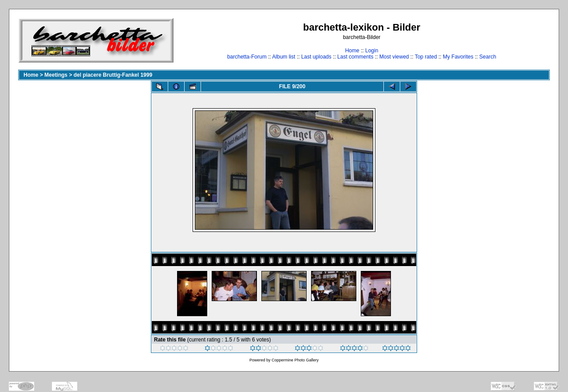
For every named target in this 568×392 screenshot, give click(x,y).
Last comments (355, 57)
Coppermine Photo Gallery (295, 360)
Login (372, 51)
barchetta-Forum (247, 57)
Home (352, 51)
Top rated (426, 57)
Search (488, 57)
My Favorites (458, 57)
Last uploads (316, 57)
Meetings (56, 75)
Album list (284, 57)
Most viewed (394, 57)
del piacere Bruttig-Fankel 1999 (113, 75)
